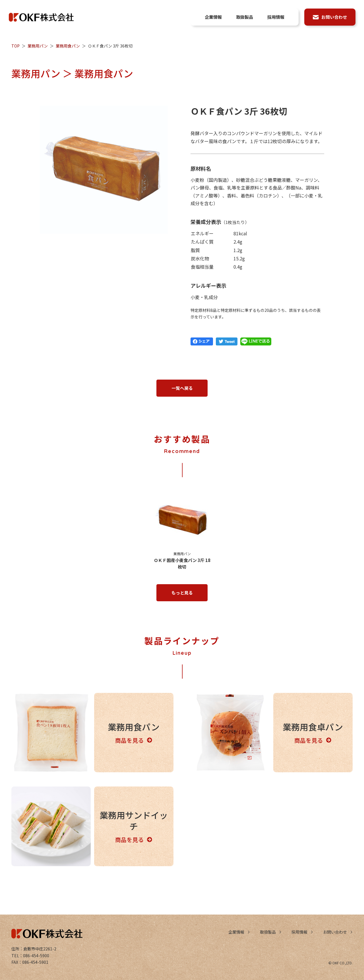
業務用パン (38, 46)
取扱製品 (268, 932)
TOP (15, 46)
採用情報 (299, 932)
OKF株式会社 (41, 17)
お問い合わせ (335, 932)
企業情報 (236, 932)
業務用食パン (68, 46)
